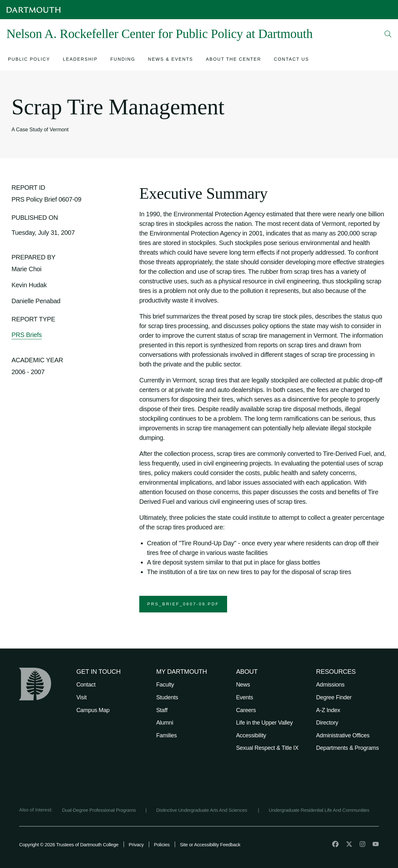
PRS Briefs (27, 335)
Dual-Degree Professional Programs (99, 810)
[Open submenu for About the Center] (233, 60)
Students (167, 697)
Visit (81, 697)
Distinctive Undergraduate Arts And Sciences (202, 810)
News (243, 685)
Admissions (330, 685)
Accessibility (251, 735)
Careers (246, 710)
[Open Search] (388, 34)
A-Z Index (328, 710)
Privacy (136, 845)
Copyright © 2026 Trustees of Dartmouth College (69, 845)
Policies (162, 845)
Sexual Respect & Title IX (267, 748)
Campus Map (93, 710)
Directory (327, 723)
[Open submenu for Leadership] (80, 60)
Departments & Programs (348, 748)
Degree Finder (334, 697)
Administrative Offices (343, 735)
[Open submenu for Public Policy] (29, 60)
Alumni (165, 723)
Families (167, 735)
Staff (162, 710)
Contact (86, 685)
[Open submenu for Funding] (123, 60)
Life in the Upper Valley (264, 723)
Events (245, 697)
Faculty (165, 685)
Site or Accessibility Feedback (210, 845)
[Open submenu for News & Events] (170, 60)
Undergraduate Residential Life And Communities (319, 810)
